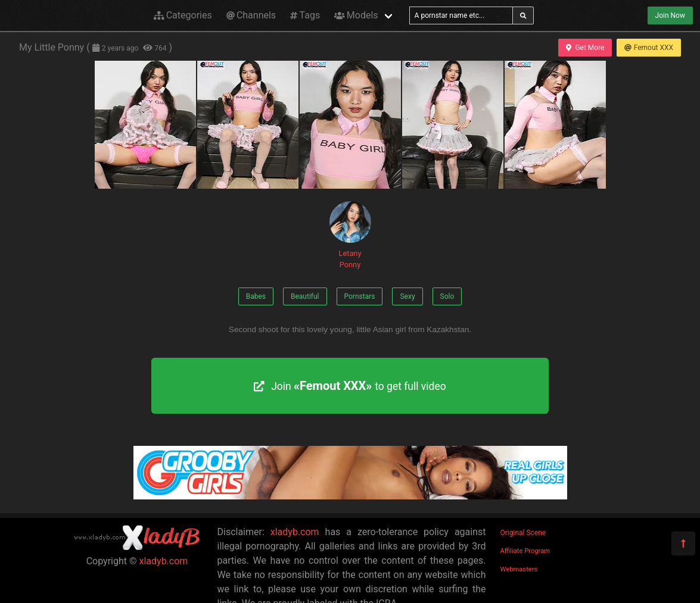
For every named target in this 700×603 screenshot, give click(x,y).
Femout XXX (649, 48)
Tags (305, 15)
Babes (256, 296)
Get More (585, 48)
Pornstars (360, 296)
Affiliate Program (525, 551)
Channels (251, 15)
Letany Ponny (350, 235)
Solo (447, 296)
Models (356, 15)
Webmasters (519, 569)
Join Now (670, 15)
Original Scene (523, 533)
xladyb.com (164, 561)
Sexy (407, 296)
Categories (183, 15)
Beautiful (305, 296)
